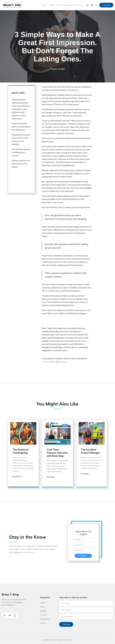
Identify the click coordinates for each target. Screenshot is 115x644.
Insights (52, 5)
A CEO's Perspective (66, 5)
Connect (79, 5)
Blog (57, 26)
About (45, 5)
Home (42, 603)
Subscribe (106, 5)
